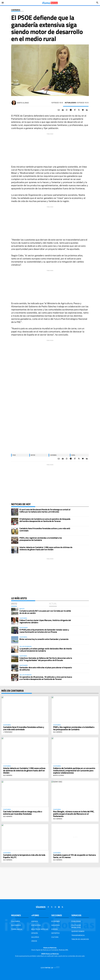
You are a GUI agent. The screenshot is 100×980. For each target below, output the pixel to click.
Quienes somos (78, 931)
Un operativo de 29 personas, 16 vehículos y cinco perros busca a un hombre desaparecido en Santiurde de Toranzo (46, 678)
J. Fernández (8, 732)
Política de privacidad (76, 926)
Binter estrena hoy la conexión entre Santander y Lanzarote (44, 639)
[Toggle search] (97, 3)
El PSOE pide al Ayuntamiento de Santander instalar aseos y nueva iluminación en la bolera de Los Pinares (44, 631)
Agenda (35, 921)
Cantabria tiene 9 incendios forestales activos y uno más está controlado (45, 529)
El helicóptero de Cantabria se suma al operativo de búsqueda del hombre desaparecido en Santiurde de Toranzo (45, 520)
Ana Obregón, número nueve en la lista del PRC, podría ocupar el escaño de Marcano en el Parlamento (74, 814)
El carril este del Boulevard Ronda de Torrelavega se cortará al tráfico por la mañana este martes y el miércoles (45, 511)
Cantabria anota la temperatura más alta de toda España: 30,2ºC (24, 856)
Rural (73, 455)
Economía (56, 921)
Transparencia (78, 935)
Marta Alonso (23, 103)
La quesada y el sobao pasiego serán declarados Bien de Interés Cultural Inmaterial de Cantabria (46, 650)
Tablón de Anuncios (80, 939)
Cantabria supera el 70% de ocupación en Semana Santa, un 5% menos (74, 856)
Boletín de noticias (40, 929)
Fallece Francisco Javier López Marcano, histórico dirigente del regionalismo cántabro (45, 621)
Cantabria (16, 10)
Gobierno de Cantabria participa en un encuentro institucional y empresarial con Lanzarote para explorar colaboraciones (74, 770)
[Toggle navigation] (3, 3)
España (55, 929)
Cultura (55, 937)
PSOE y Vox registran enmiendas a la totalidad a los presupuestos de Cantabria (41, 539)
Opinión (35, 933)
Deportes (55, 933)
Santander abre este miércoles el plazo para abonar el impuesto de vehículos (46, 669)
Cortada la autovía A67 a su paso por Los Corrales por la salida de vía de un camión (45, 612)
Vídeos (34, 941)
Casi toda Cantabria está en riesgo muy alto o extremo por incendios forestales (23, 813)
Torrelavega (17, 929)
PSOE (14, 455)
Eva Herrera (58, 732)
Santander (16, 925)
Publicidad (76, 921)
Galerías (35, 937)
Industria (56, 925)
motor (33, 455)
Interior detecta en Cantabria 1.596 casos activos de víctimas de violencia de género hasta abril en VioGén (46, 548)
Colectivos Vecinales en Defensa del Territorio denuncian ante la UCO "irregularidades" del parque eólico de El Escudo (46, 659)
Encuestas (36, 925)
